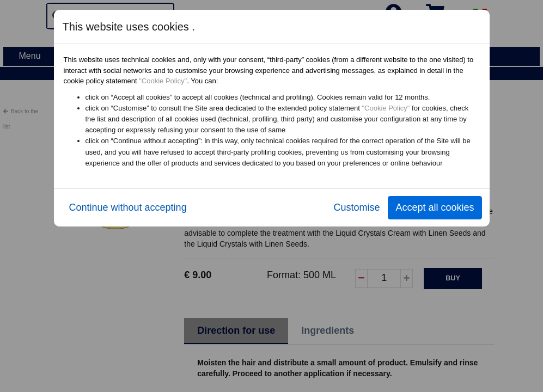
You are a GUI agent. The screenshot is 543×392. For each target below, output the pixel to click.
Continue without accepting (128, 207)
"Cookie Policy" (163, 81)
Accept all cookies (435, 207)
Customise (356, 207)
